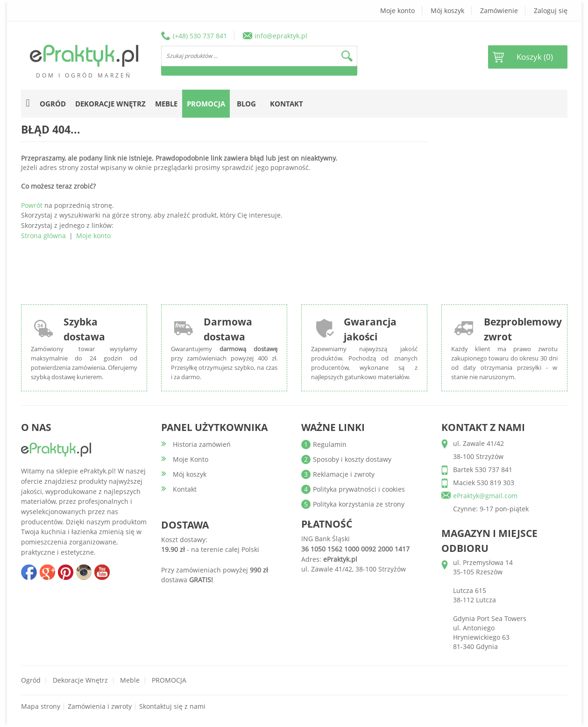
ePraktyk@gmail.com (485, 496)
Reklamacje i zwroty (344, 474)
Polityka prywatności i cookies (359, 489)
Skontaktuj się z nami (172, 706)
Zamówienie (499, 11)
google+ (47, 572)
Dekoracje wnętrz (80, 680)
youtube (102, 572)
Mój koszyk (447, 11)
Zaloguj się (551, 11)
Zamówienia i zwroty (100, 706)
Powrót (32, 205)
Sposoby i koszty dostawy (352, 459)
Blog (246, 104)
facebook (29, 572)
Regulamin (330, 444)
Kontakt (287, 104)
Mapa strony (41, 706)
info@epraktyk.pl (281, 36)
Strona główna (43, 236)
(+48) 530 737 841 (200, 36)
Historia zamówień (202, 444)
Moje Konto (191, 459)
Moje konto (397, 11)
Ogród (31, 680)
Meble (130, 680)
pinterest (65, 572)
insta (84, 572)
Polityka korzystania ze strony (359, 504)
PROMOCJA (169, 680)
